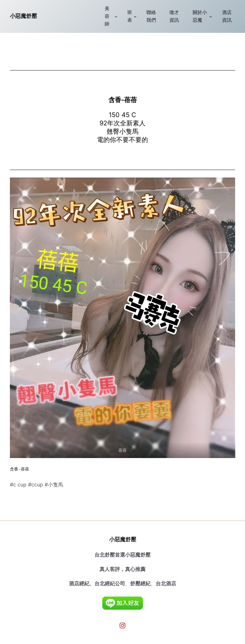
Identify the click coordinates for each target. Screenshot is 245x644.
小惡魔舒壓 (23, 16)
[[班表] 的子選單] (135, 16)
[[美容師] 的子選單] (116, 16)
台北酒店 (166, 583)
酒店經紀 (79, 583)
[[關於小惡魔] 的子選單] (211, 16)
